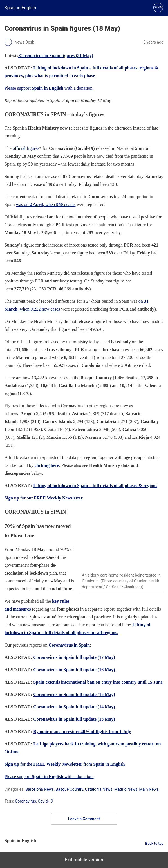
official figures (26, 148)
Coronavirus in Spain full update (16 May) (74, 670)
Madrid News (126, 789)
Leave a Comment (84, 819)
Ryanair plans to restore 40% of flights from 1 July (82, 732)
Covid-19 (45, 801)
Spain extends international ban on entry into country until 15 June (98, 682)
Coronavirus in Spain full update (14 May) (74, 707)
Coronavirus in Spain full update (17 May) (74, 657)
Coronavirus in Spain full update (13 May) (74, 719)
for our (44, 498)
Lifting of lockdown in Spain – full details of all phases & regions (95, 486)
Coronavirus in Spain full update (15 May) (74, 694)
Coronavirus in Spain (69, 645)
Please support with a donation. (49, 88)
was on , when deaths (46, 204)
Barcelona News (40, 789)
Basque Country (70, 789)
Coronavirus (25, 801)
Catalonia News (99, 789)
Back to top (154, 843)
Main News (149, 789)
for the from (65, 764)
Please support (18, 777)
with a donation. (63, 777)
